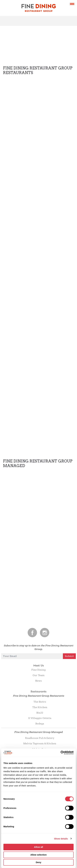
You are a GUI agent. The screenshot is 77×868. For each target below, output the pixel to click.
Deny (39, 862)
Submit (69, 656)
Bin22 (40, 713)
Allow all (39, 847)
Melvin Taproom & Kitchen (40, 744)
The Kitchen (40, 707)
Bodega (40, 724)
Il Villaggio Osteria (40, 718)
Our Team (39, 675)
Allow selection (38, 855)
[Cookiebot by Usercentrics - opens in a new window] (61, 753)
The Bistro (40, 702)
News (38, 681)
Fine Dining (38, 670)
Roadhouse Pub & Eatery (40, 738)
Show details (61, 839)
